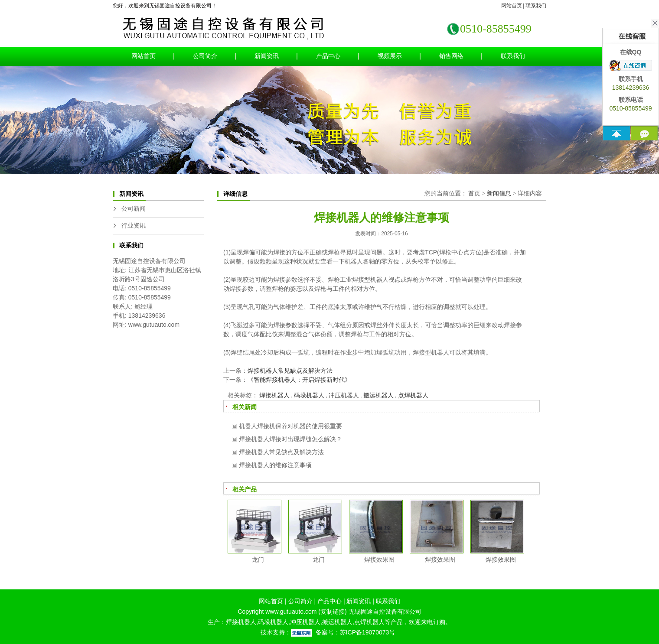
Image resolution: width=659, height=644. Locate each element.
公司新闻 (134, 209)
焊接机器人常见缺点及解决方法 (290, 371)
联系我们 (536, 6)
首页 (474, 194)
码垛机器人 (309, 395)
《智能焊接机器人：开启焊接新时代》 (299, 380)
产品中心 (328, 56)
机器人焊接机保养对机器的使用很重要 (290, 426)
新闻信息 (499, 194)
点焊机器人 (413, 395)
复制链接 (333, 611)
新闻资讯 (267, 56)
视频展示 (390, 56)
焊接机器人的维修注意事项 (275, 465)
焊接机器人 (274, 395)
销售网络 (451, 56)
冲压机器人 (344, 395)
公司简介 (205, 56)
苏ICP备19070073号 (368, 632)
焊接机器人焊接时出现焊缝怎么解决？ (290, 439)
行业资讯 (134, 226)
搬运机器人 (378, 395)
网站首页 (512, 6)
